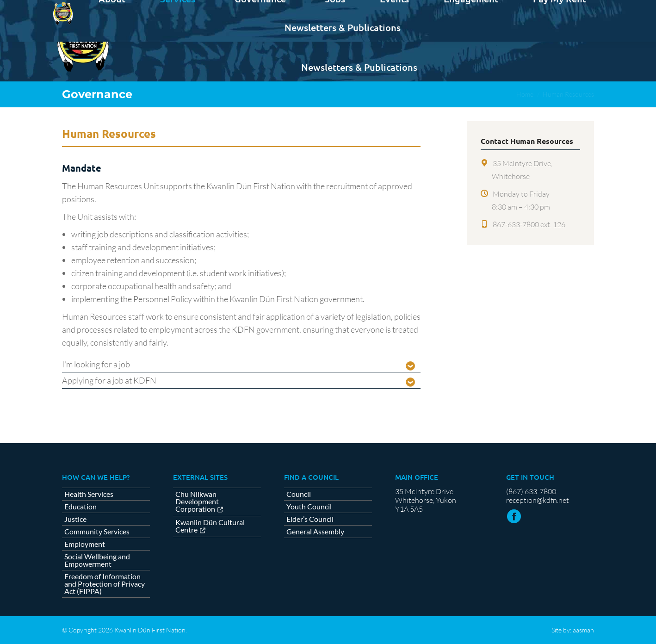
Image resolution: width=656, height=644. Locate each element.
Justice (75, 519)
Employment (85, 544)
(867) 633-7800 (531, 491)
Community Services (97, 532)
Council (299, 494)
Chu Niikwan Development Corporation (197, 502)
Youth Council (309, 507)
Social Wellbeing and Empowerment (97, 560)
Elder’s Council (310, 519)
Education (80, 507)
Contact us (571, 8)
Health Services (89, 494)
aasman (583, 630)
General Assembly (315, 532)
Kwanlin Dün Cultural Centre (210, 526)
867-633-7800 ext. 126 (529, 224)
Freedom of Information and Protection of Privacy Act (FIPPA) (105, 584)
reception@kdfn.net (538, 500)
